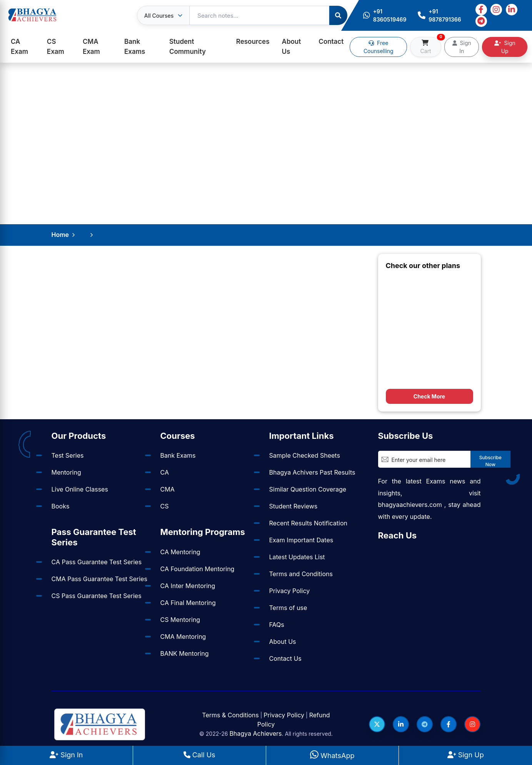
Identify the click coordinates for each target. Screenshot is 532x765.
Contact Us (285, 658)
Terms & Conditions (230, 715)
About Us (292, 47)
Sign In (462, 47)
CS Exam (56, 47)
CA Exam (19, 47)
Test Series (68, 455)
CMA (168, 489)
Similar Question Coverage (308, 489)
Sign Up (505, 47)
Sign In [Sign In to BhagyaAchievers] (66, 755)
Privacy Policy (290, 591)
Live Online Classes (80, 489)
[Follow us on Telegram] (425, 724)
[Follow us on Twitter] (377, 724)
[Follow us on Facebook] (449, 724)
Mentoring (66, 472)
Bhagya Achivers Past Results (312, 472)
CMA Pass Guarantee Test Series (99, 579)
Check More (429, 396)
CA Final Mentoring (188, 603)
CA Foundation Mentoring (198, 569)
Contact (331, 42)
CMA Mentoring (183, 637)
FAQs (277, 625)
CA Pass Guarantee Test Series (97, 562)
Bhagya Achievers (255, 733)
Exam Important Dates (301, 540)
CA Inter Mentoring (188, 586)
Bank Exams (135, 47)
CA (165, 472)
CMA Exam (91, 47)
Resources (253, 42)
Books (61, 506)
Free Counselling (379, 47)
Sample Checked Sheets (305, 455)
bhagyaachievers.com (410, 505)
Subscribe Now (490, 461)
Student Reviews (294, 506)
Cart (431, 46)
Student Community (188, 47)
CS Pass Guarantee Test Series (97, 596)
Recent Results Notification (308, 523)
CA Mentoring (180, 552)
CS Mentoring (180, 620)
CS (165, 506)
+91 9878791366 (439, 15)
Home (60, 235)
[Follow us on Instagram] (472, 724)
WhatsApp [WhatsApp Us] (332, 756)
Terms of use (288, 608)
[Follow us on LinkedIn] (401, 724)
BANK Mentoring (185, 653)
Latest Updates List (297, 557)
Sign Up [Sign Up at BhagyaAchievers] (466, 755)
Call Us (199, 755)
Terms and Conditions (301, 574)
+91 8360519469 (385, 15)
